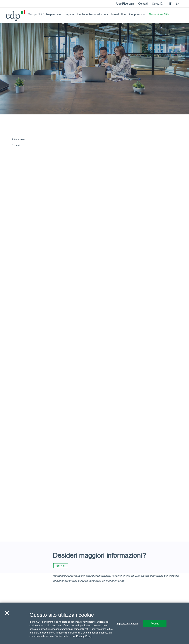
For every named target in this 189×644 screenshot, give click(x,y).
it (170, 4)
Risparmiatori (54, 14)
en (178, 4)
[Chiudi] (7, 613)
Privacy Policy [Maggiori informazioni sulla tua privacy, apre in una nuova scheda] (84, 636)
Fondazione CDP (159, 14)
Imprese (70, 14)
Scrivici (61, 566)
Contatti (143, 4)
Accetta (155, 623)
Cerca (157, 4)
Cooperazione (138, 14)
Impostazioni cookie (127, 623)
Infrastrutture (119, 14)
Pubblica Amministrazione (93, 14)
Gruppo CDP (36, 14)
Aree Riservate (125, 4)
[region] (94, 623)
